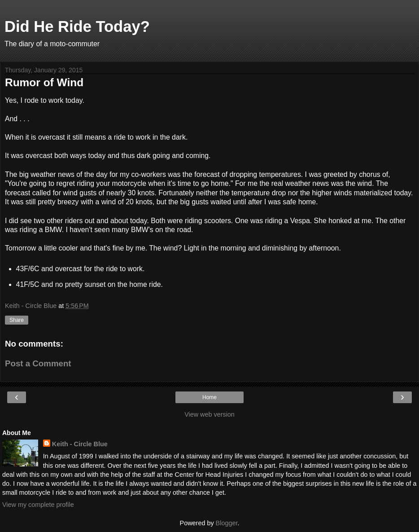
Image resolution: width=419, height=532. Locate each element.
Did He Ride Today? (77, 26)
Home (209, 397)
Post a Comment (38, 363)
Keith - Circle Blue (80, 444)
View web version (209, 414)
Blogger (227, 523)
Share (17, 320)
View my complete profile (38, 505)
